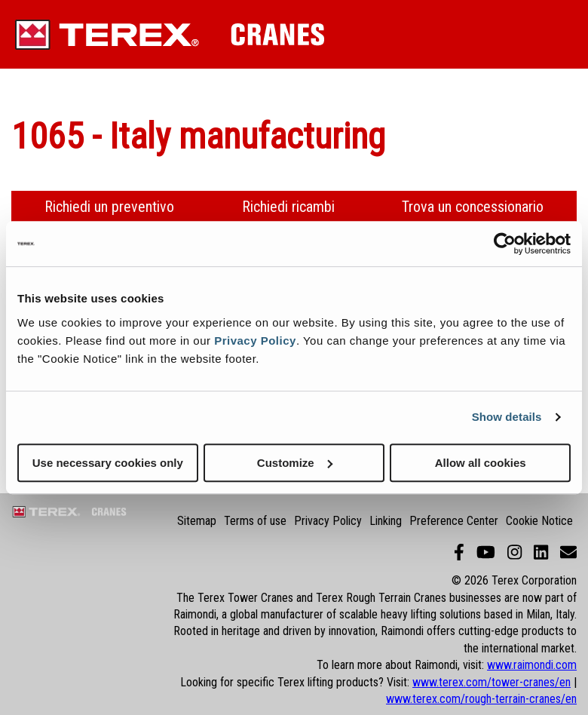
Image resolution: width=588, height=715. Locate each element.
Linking (386, 521)
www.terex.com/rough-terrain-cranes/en (481, 699)
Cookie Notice (539, 521)
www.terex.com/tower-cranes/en (492, 682)
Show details (507, 417)
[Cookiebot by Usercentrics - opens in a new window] (505, 244)
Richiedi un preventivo (109, 207)
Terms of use (255, 521)
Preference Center (454, 521)
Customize (295, 463)
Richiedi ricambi (288, 207)
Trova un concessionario (473, 207)
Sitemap (197, 521)
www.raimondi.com (532, 665)
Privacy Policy (255, 341)
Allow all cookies (481, 463)
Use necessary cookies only (108, 463)
